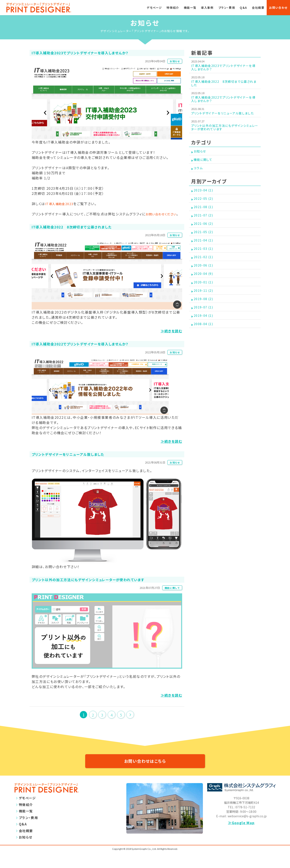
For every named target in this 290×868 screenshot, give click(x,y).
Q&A (243, 8)
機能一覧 (190, 8)
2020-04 (205, 305)
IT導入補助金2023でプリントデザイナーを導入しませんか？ (224, 68)
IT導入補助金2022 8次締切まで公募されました (225, 85)
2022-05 (205, 214)
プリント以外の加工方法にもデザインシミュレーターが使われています (224, 135)
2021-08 (205, 224)
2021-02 (205, 285)
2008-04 (205, 365)
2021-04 (205, 265)
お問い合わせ (278, 8)
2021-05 (205, 255)
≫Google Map (241, 838)
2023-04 (205, 204)
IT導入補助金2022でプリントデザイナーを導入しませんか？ (224, 101)
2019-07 (205, 345)
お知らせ (173, 62)
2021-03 (205, 275)
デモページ (154, 8)
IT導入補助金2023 (61, 205)
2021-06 (205, 244)
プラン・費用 (227, 8)
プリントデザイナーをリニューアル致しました (224, 118)
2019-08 (205, 335)
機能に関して (171, 600)
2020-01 (205, 315)
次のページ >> (130, 727)
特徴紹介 (173, 8)
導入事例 (207, 8)
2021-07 (205, 234)
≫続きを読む (171, 339)
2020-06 (205, 295)
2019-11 (205, 325)
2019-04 (205, 355)
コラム (199, 181)
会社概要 (258, 8)
